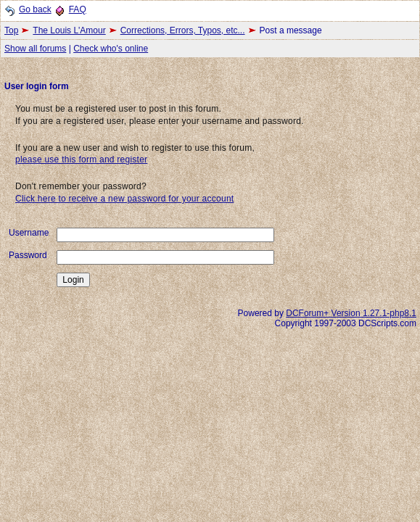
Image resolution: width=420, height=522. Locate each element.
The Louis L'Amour (69, 30)
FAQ (78, 9)
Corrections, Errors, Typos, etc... (183, 30)
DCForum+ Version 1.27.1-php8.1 (351, 313)
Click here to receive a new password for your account (124, 199)
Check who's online (111, 49)
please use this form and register (81, 159)
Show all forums (35, 49)
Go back (35, 9)
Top (11, 30)
